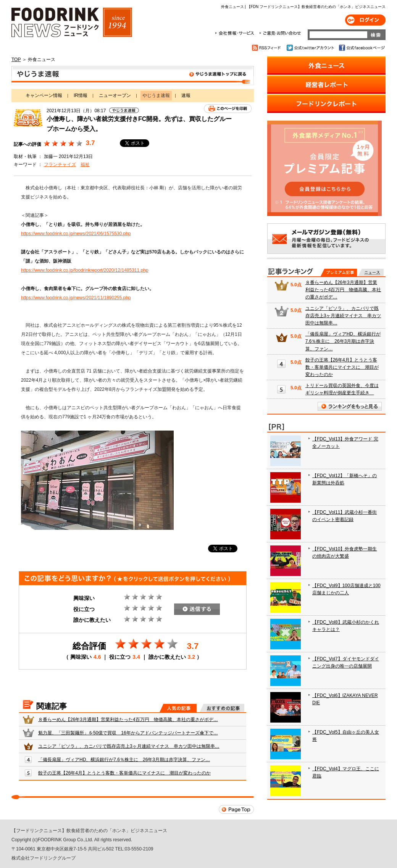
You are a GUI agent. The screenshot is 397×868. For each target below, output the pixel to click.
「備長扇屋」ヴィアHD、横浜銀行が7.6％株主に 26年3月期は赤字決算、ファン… (124, 760)
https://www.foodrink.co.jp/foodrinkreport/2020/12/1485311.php (85, 270)
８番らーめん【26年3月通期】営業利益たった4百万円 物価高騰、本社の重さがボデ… (128, 720)
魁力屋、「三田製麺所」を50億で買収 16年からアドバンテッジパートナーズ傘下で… (128, 733)
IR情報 (81, 95)
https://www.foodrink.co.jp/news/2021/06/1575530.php (76, 234)
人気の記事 (178, 708)
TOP (16, 60)
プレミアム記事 (339, 273)
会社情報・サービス (236, 33)
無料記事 (371, 273)
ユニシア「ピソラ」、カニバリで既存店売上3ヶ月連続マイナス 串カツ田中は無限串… (129, 746)
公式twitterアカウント (311, 48)
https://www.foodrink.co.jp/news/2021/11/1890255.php (76, 298)
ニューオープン (115, 95)
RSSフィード (267, 48)
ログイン (365, 20)
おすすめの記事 (222, 708)
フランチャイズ (60, 165)
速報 (186, 95)
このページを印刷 (228, 109)
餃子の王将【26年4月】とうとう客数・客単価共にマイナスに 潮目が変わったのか (124, 773)
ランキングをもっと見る (350, 406)
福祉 (85, 165)
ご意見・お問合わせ (280, 33)
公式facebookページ (361, 48)
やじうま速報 (133, 76)
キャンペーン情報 (44, 95)
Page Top (236, 809)
